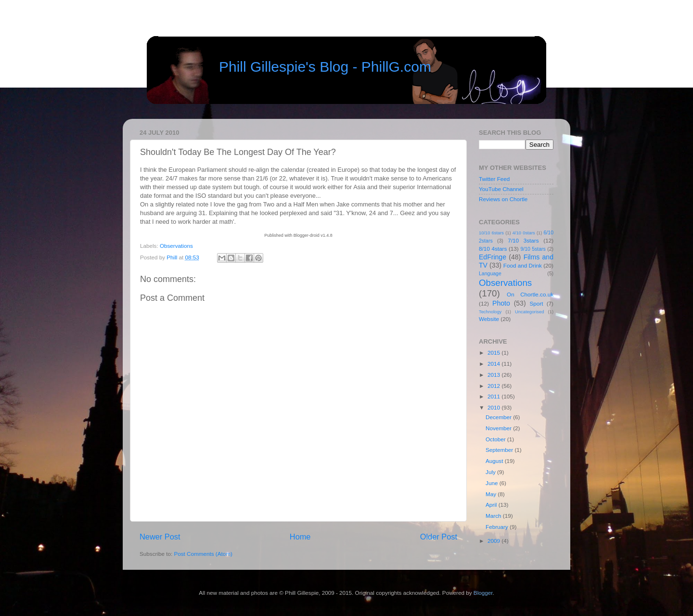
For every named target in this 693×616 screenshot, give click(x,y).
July (491, 472)
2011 (494, 396)
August (495, 461)
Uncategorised (529, 312)
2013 (494, 375)
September (500, 450)
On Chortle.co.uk (530, 294)
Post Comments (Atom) (203, 554)
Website (489, 319)
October (496, 439)
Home (300, 537)
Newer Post (160, 537)
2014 (494, 364)
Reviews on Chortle (503, 199)
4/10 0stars (524, 233)
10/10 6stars (491, 233)
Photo (501, 303)
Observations (176, 246)
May (492, 494)
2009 (494, 541)
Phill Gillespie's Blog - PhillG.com (325, 67)
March (494, 516)
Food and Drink (523, 265)
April (492, 505)
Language (490, 273)
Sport (537, 303)
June (493, 483)
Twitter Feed (494, 179)
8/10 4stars (493, 249)
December (499, 417)
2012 (494, 386)
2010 (494, 407)
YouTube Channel (501, 189)
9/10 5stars (533, 249)
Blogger (483, 593)
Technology (490, 312)
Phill (173, 257)
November (499, 428)
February (498, 527)
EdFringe (493, 257)
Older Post (439, 537)
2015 (494, 353)
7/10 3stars (523, 240)
